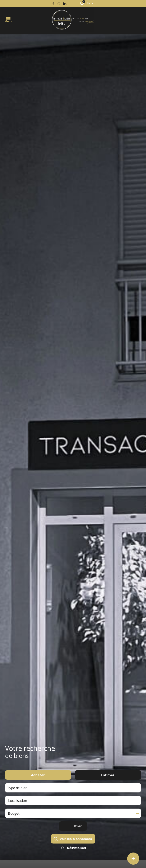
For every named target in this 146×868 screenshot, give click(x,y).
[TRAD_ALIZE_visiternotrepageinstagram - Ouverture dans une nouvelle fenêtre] (58, 3)
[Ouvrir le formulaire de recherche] (73, 830)
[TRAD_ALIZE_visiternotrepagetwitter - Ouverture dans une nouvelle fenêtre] (65, 3)
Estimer (108, 779)
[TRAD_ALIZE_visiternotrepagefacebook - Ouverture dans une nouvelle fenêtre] (53, 3)
